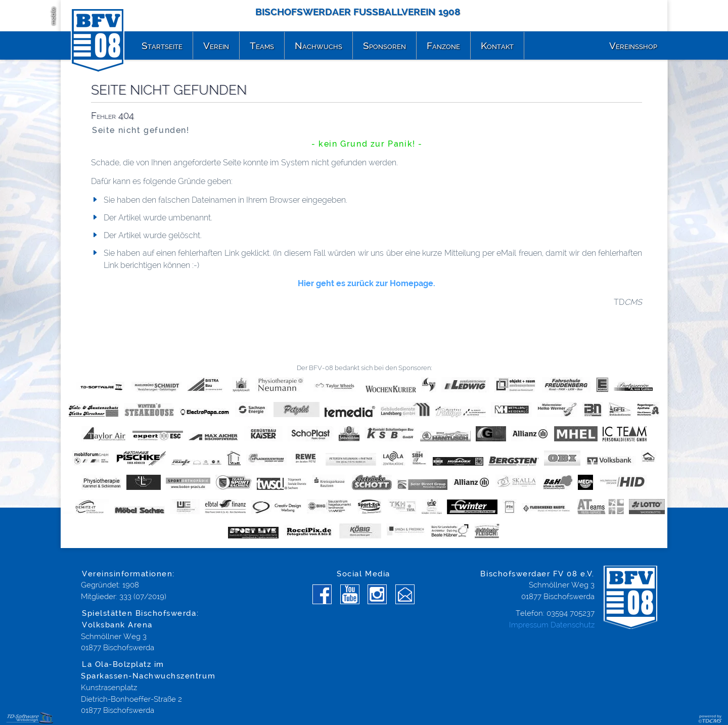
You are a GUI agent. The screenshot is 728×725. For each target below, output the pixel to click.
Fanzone (443, 46)
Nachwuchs (318, 46)
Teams (262, 46)
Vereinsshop (633, 46)
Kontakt (497, 46)
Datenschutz (573, 625)
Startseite (162, 46)
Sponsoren (384, 46)
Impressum (529, 625)
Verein (216, 46)
